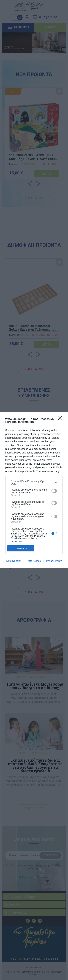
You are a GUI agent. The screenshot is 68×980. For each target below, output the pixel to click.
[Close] (61, 419)
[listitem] (34, 482)
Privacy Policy (54, 561)
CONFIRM (21, 548)
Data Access (34, 561)
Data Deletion (14, 561)
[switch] (54, 491)
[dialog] (34, 490)
